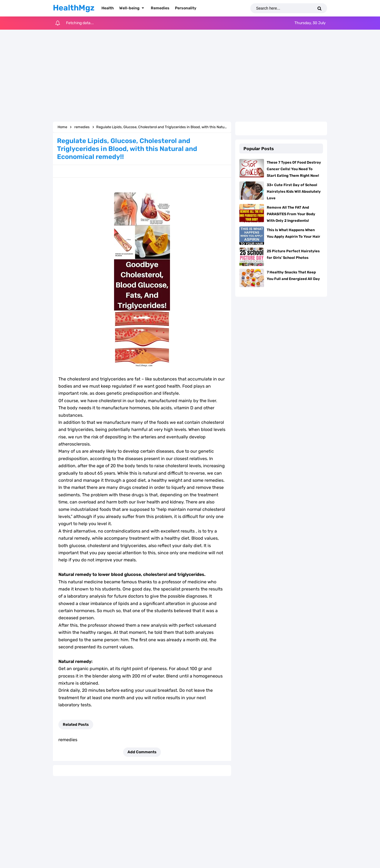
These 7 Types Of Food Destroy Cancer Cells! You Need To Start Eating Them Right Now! (294, 169)
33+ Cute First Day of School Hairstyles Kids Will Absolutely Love (294, 191)
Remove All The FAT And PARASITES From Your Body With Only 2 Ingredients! (291, 214)
